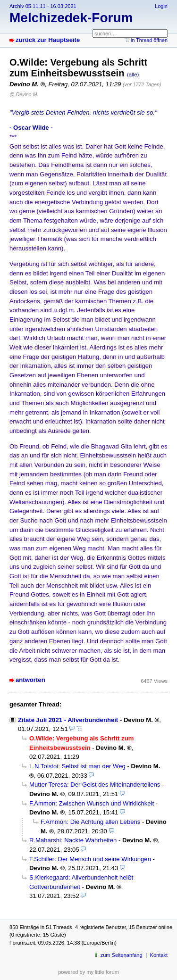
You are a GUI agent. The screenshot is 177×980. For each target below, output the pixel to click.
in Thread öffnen (149, 40)
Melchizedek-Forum (71, 18)
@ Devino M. (24, 94)
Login (161, 6)
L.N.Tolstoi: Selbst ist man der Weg (77, 766)
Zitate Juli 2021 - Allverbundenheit (68, 720)
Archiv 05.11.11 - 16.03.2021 (43, 6)
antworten (30, 680)
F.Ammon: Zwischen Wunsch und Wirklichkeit (92, 803)
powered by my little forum (88, 972)
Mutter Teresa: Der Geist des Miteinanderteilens (95, 785)
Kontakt (159, 955)
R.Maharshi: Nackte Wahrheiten (73, 840)
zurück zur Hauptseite (48, 40)
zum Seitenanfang (122, 955)
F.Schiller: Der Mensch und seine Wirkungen (90, 859)
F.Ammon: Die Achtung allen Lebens (90, 822)
